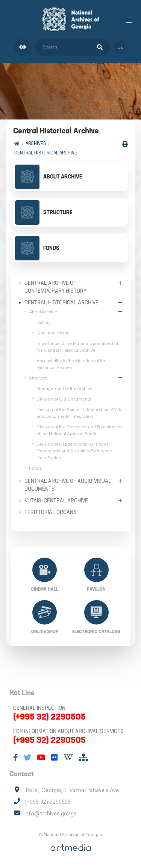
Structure (38, 378)
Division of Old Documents (64, 399)
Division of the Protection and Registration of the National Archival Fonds (79, 430)
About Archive (43, 312)
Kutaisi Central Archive (56, 501)
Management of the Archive (64, 389)
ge (121, 47)
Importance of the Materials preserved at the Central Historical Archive (77, 347)
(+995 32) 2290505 (49, 717)
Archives (36, 143)
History (44, 322)
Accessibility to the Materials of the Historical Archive (71, 364)
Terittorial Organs (51, 512)
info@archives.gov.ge (51, 814)
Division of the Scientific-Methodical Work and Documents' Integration (79, 413)
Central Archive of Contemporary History (55, 287)
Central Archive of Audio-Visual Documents (68, 485)
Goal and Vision (53, 333)
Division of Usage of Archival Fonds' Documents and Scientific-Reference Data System (74, 451)
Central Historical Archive (46, 153)
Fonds (35, 468)
